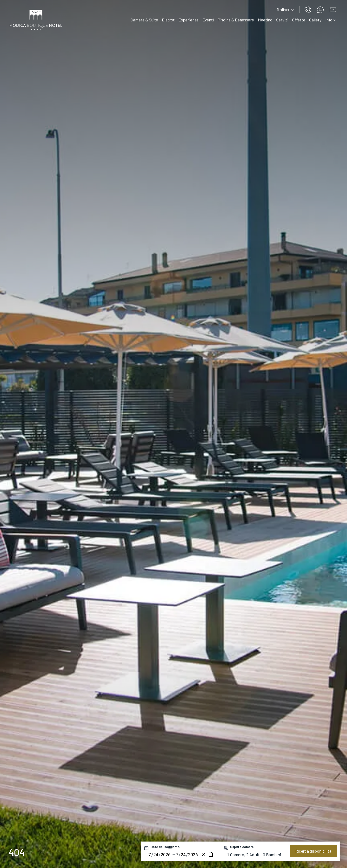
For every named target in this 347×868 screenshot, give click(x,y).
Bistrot (168, 20)
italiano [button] (285, 9)
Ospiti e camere (242, 847)
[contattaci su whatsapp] (321, 9)
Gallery (315, 20)
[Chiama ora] (308, 9)
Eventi (208, 20)
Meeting (265, 20)
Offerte (299, 20)
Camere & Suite (144, 20)
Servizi (282, 20)
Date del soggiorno (165, 847)
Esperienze (189, 20)
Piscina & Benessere (236, 20)
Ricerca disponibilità (313, 851)
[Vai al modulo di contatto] (334, 9)
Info (330, 20)
